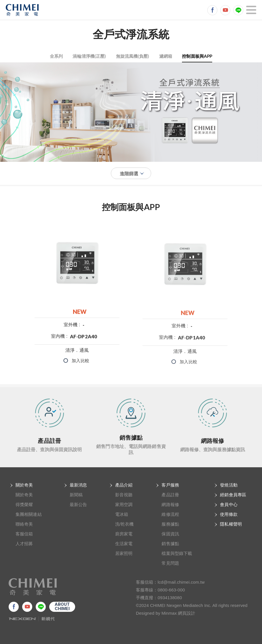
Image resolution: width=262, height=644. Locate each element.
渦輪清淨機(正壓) (89, 56)
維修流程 (170, 514)
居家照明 (124, 553)
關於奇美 (24, 485)
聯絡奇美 (24, 524)
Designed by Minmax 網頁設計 (166, 613)
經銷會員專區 (233, 495)
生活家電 (124, 544)
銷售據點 (170, 544)
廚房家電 (124, 534)
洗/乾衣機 (125, 524)
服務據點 (170, 524)
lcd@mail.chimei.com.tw (181, 582)
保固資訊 (170, 534)
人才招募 (24, 544)
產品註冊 (170, 495)
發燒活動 (229, 485)
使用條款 (229, 514)
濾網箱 (166, 56)
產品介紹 (124, 485)
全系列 (56, 56)
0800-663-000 (171, 590)
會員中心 (229, 504)
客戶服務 (170, 485)
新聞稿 (76, 495)
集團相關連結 (29, 514)
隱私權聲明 (231, 524)
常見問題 (170, 563)
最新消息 (78, 485)
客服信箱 (24, 534)
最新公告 (78, 504)
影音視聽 (124, 495)
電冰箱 (122, 514)
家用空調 (124, 504)
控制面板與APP (197, 56)
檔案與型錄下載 (177, 553)
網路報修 (170, 504)
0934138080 (170, 598)
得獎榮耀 (24, 504)
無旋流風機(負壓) (133, 56)
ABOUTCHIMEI (62, 606)
